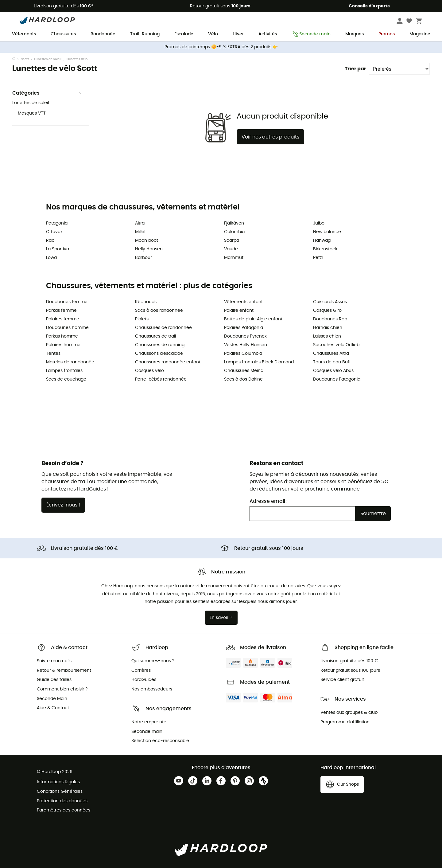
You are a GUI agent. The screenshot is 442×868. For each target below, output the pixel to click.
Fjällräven (234, 223)
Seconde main (311, 34)
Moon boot (147, 240)
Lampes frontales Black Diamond (259, 362)
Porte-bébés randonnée (161, 379)
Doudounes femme (67, 302)
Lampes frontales (64, 371)
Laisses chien (327, 336)
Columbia (234, 232)
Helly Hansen (149, 249)
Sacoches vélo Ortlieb (336, 345)
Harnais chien (328, 328)
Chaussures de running (160, 345)
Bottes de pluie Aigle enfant (253, 319)
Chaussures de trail (155, 336)
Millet (140, 232)
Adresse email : (269, 501)
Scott (25, 59)
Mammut (234, 258)
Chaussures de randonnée (163, 328)
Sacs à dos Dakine (243, 379)
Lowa (51, 258)
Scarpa (232, 240)
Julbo (319, 223)
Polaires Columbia (243, 354)
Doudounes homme (67, 328)
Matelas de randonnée (70, 362)
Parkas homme (62, 336)
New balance (327, 232)
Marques (355, 34)
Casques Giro (327, 311)
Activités (268, 34)
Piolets (142, 319)
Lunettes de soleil (48, 59)
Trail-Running (145, 34)
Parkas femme (61, 311)
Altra (140, 223)
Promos (387, 34)
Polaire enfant (239, 311)
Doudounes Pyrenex (245, 336)
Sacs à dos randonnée (159, 311)
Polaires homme (63, 345)
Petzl (318, 258)
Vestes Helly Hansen (246, 345)
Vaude (231, 249)
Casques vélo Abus (333, 371)
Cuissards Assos (330, 302)
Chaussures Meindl (244, 371)
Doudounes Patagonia (337, 379)
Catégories (47, 93)
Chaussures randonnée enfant (168, 362)
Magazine (420, 34)
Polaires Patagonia (244, 328)
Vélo (213, 34)
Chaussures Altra (331, 354)
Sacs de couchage (66, 379)
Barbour (143, 258)
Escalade (184, 34)
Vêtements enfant (243, 302)
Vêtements (24, 34)
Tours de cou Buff (332, 362)
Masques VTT (32, 113)
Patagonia (57, 223)
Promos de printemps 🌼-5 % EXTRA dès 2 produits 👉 (221, 47)
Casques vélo (149, 371)
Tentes (53, 354)
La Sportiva (58, 249)
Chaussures (63, 34)
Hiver (238, 34)
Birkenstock (325, 249)
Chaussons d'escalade (159, 354)
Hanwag (322, 240)
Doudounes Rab (330, 319)
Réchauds (146, 302)
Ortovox (54, 232)
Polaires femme (63, 319)
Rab (50, 240)
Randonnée (103, 34)
